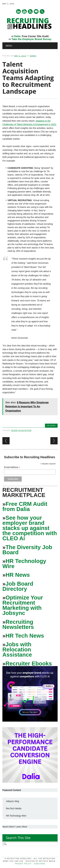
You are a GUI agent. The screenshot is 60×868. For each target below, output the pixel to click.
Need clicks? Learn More (15, 827)
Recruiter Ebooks (29, 663)
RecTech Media (14, 808)
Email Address (12, 467)
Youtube (24, 12)
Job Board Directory (18, 586)
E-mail (36, 12)
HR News (51, 425)
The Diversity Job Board (27, 550)
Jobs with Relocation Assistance (17, 649)
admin (33, 56)
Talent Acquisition (21, 430)
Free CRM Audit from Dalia (25, 506)
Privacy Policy (23, 864)
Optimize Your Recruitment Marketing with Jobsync (23, 605)
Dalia (17, 36)
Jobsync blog (12, 801)
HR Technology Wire (24, 564)
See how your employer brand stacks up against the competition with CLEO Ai (30, 528)
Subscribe (39, 864)
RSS (30, 12)
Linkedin (18, 12)
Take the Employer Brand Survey (31, 39)
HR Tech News (25, 636)
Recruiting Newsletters (18, 624)
